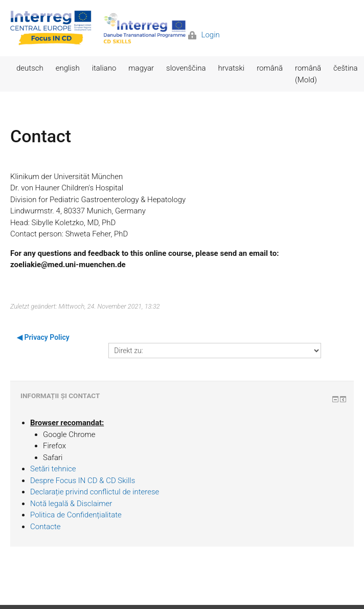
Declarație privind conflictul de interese (95, 492)
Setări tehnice (53, 469)
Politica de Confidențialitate (76, 515)
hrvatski (231, 68)
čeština (346, 68)
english (68, 68)
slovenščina (186, 68)
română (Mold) (308, 74)
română (270, 68)
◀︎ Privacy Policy (43, 337)
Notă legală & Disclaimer (71, 504)
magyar (141, 68)
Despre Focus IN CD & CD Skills (83, 481)
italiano (104, 68)
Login (204, 35)
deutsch (30, 68)
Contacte (45, 527)
